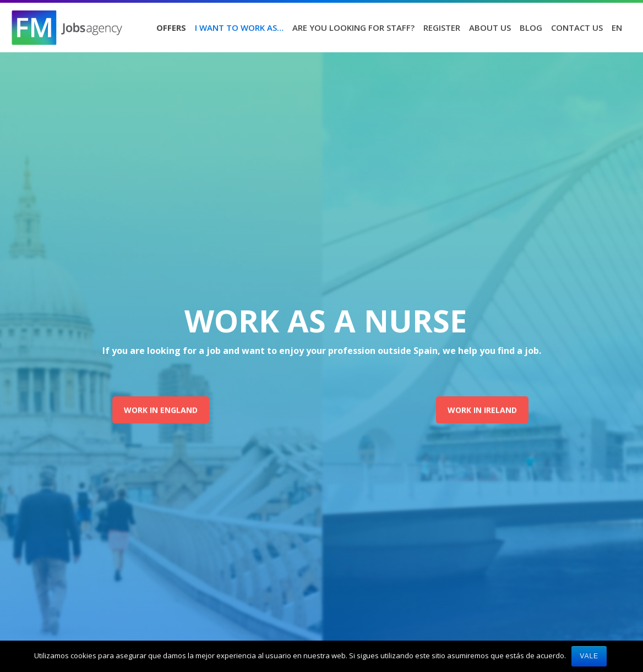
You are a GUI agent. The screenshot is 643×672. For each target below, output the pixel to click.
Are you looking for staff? (353, 28)
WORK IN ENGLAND (161, 410)
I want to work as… (239, 28)
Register (442, 28)
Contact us (577, 28)
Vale (589, 656)
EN (617, 28)
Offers (171, 28)
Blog (531, 28)
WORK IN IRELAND (482, 410)
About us (490, 28)
